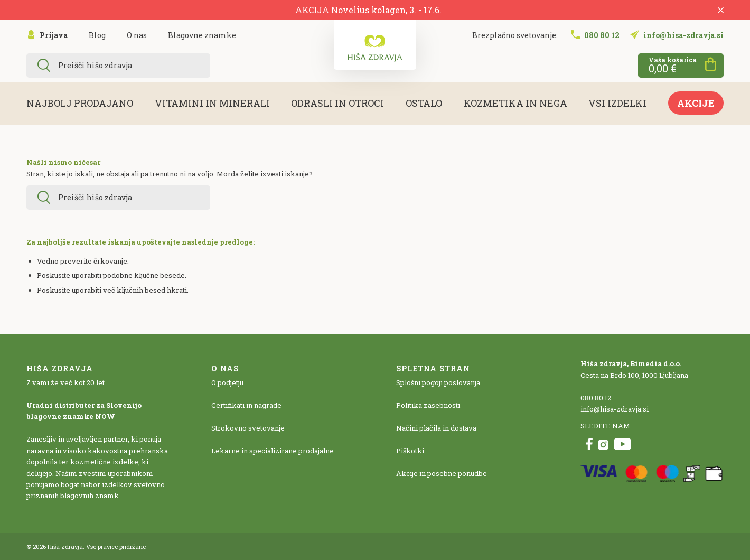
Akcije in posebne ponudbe (442, 473)
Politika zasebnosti (428, 405)
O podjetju (227, 382)
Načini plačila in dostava (436, 428)
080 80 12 (596, 398)
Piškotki (410, 451)
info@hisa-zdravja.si (615, 409)
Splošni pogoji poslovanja (438, 382)
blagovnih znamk (90, 496)
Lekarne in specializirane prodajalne (273, 451)
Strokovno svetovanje (248, 428)
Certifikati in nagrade (246, 405)
